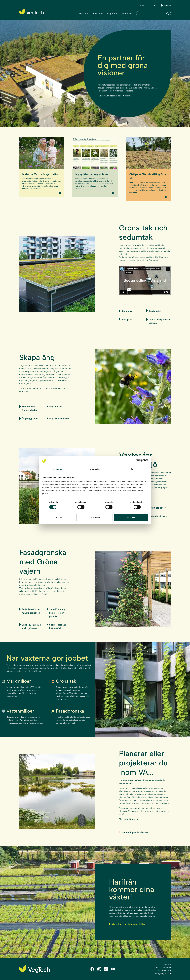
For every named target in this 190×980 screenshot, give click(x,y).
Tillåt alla (131, 517)
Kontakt (153, 5)
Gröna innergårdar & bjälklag (158, 321)
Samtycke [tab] (58, 469)
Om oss (142, 5)
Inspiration (113, 14)
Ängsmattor (54, 406)
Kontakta (55, 388)
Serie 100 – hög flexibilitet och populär (56, 613)
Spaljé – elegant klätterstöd (56, 626)
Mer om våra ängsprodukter (28, 408)
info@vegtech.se (163, 973)
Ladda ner (127, 14)
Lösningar (84, 14)
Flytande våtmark (157, 516)
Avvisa (59, 517)
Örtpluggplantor (29, 418)
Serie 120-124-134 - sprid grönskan (31, 626)
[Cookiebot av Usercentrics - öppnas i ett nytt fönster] (137, 461)
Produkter (98, 14)
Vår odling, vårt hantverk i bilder (127, 924)
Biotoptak (125, 319)
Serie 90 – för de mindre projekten (30, 611)
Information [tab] (95, 469)
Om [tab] (132, 469)
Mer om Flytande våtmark (134, 832)
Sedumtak (125, 311)
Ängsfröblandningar (58, 418)
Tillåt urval (95, 517)
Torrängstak (154, 311)
